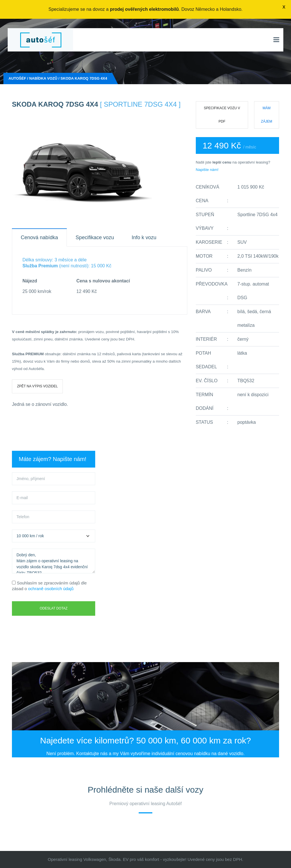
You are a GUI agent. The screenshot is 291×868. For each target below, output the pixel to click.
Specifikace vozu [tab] (95, 237)
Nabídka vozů (43, 78)
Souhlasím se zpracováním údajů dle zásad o (49, 586)
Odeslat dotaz (54, 608)
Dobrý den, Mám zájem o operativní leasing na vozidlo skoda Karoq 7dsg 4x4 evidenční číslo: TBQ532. (54, 561)
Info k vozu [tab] (144, 237)
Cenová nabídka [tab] (39, 237)
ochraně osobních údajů (51, 589)
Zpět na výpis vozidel (37, 386)
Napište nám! (207, 170)
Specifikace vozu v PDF (222, 115)
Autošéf (17, 78)
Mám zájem (266, 115)
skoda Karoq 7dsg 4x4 (84, 78)
